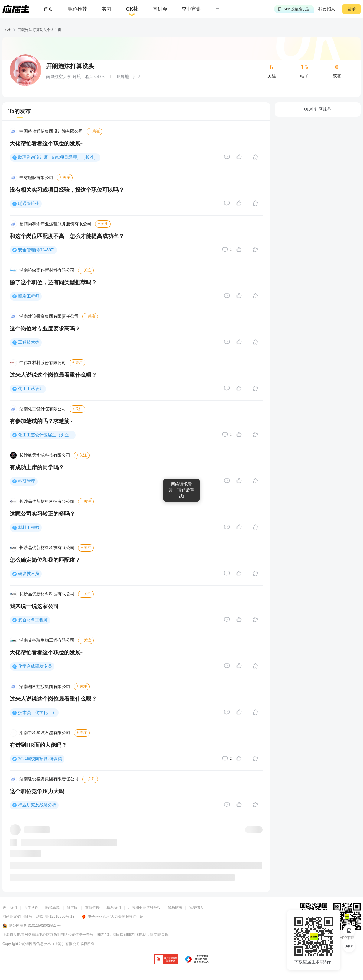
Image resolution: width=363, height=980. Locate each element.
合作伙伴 (31, 907)
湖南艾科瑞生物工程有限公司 (47, 640)
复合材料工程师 (33, 620)
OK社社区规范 (318, 109)
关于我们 (10, 907)
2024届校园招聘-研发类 (40, 759)
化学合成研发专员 (35, 666)
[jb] (166, 960)
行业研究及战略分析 (37, 805)
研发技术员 (29, 574)
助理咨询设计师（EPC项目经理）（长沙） (58, 157)
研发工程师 (29, 296)
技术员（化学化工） (37, 713)
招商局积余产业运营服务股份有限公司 (55, 224)
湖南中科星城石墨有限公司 (45, 733)
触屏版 (72, 907)
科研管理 (27, 481)
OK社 (6, 30)
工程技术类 (29, 342)
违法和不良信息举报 (144, 907)
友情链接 (92, 907)
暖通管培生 (29, 204)
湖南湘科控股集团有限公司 (45, 687)
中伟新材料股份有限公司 (43, 363)
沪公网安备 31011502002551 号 (32, 926)
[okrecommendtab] (132, 9)
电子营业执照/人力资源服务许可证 (112, 917)
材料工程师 (29, 527)
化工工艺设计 (31, 389)
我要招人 (327, 9)
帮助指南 (175, 907)
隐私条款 (53, 907)
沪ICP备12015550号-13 (55, 917)
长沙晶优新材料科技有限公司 (47, 501)
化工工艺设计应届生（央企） (46, 435)
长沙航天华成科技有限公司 (45, 455)
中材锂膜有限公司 (36, 178)
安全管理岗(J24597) (36, 250)
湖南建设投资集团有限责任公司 (49, 316)
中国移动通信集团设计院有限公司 (51, 131)
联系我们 (114, 907)
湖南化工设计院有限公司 (43, 409)
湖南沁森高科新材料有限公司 (47, 270)
